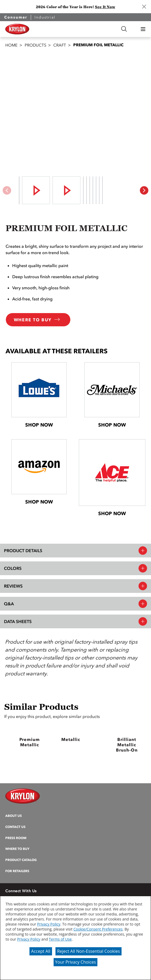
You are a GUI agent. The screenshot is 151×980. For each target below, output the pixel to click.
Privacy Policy (49, 924)
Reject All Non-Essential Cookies (89, 951)
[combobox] (79, 29)
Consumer (16, 17)
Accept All (41, 951)
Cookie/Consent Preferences (98, 929)
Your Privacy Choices (76, 962)
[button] (143, 29)
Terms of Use (60, 939)
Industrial (45, 17)
